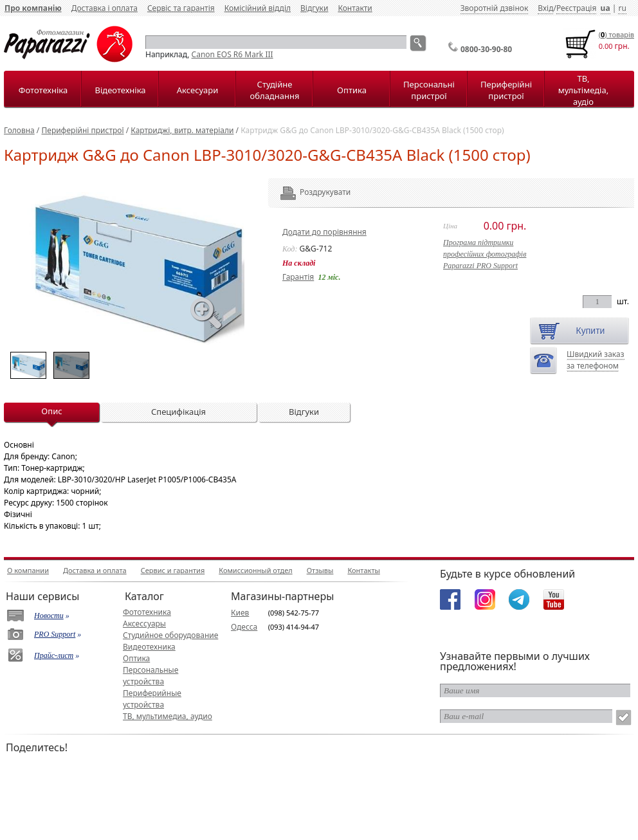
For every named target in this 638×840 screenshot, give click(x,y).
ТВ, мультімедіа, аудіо (583, 90)
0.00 (606, 46)
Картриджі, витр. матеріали (182, 130)
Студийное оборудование (170, 635)
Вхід (545, 8)
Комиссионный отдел (255, 570)
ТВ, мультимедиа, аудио (168, 716)
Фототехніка (43, 90)
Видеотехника (149, 647)
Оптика (352, 90)
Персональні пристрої (429, 90)
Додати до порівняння (324, 232)
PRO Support (55, 634)
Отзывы (320, 570)
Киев (240, 613)
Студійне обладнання (275, 90)
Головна (19, 130)
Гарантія (298, 277)
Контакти (355, 8)
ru (622, 8)
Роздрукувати (308, 192)
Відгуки (314, 8)
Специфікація (178, 412)
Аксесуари (197, 90)
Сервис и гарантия (173, 570)
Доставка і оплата (105, 8)
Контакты (363, 570)
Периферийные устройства (152, 699)
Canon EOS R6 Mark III (232, 54)
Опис (51, 411)
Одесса (244, 627)
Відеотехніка (120, 90)
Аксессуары (144, 624)
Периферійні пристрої (506, 90)
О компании (28, 570)
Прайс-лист (54, 655)
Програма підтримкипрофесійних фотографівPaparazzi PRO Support (485, 254)
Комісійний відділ (258, 8)
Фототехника (147, 612)
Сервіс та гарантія (181, 8)
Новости (49, 616)
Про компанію (33, 8)
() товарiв (616, 34)
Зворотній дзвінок (495, 8)
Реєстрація (576, 8)
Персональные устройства (150, 676)
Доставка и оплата (95, 570)
